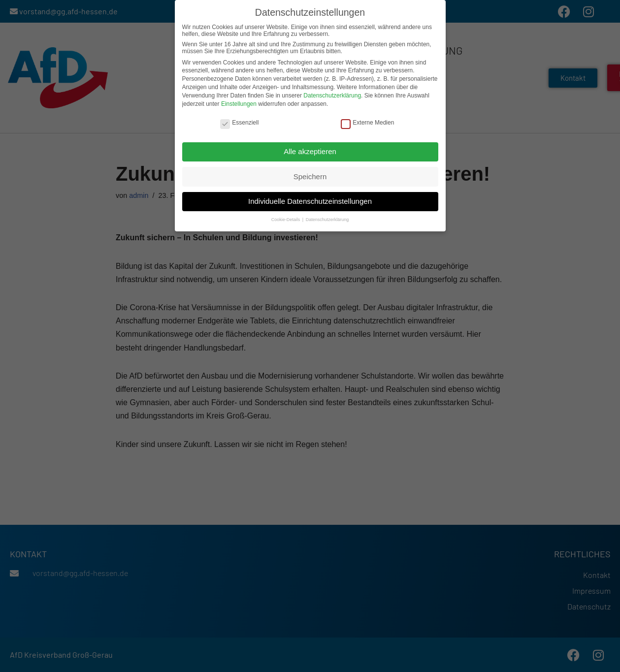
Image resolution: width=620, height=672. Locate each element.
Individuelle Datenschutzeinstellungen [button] (310, 200)
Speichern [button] (310, 176)
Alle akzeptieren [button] (310, 150)
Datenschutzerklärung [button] (327, 219)
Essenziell (239, 122)
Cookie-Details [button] (286, 219)
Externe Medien (367, 122)
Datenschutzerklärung (332, 95)
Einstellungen (239, 103)
